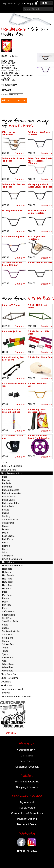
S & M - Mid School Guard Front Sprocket (39, 437)
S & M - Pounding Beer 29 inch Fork (13, 359)
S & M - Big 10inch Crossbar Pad (37, 411)
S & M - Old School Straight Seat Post (11, 411)
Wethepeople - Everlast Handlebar (13, 186)
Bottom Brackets (11, 490)
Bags (5, 477)
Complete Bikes (10, 520)
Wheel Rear (8, 667)
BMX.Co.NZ (11, 733)
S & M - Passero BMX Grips (39, 333)
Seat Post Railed (11, 621)
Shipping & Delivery (27, 787)
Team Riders (27, 761)
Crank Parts (8, 523)
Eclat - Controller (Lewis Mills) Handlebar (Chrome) (40, 161)
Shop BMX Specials (11, 466)
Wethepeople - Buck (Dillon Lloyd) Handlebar (40, 186)
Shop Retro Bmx (10, 678)
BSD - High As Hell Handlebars (37, 238)
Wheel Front (8, 664)
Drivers (6, 529)
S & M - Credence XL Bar (38, 385)
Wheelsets (8, 671)
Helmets (6, 572)
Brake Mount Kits (11, 503)
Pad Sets (7, 595)
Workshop (6, 685)
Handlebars (13, 29)
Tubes (5, 651)
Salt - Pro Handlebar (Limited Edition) (12, 264)
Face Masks (8, 536)
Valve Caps (8, 658)
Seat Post (7, 618)
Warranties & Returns (27, 782)
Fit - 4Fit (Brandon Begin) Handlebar (37, 212)
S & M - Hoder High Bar (13, 237)
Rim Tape (7, 605)
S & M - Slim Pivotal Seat (40, 357)
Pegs (5, 602)
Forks (5, 543)
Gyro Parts (7, 556)
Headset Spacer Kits (13, 566)
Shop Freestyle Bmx (12, 473)
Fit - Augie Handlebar (12, 211)
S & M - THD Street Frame (37, 307)
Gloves (6, 549)
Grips (5, 552)
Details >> (20, 153)
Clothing (6, 516)
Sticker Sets (8, 644)
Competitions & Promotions (16, 696)
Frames (6, 546)
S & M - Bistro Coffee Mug (12, 437)
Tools (5, 648)
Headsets (7, 569)
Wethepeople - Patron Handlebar (13, 160)
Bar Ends (7, 483)
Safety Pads (8, 612)
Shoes (5, 628)
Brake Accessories (12, 493)
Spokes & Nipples (11, 631)
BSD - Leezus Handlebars (8, 134)
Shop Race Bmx (9, 674)
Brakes (6, 510)
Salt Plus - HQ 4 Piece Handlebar (39, 134)
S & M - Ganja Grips (11, 331)
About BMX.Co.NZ (27, 750)
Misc (5, 592)
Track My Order (27, 808)
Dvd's (5, 533)
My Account (27, 802)
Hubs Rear (7, 585)
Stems (5, 641)
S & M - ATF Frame (11, 305)
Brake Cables (9, 497)
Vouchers (6, 682)
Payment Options (27, 819)
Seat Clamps (9, 615)
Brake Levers (9, 500)
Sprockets (7, 635)
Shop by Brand (9, 470)
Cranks (6, 526)
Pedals (6, 598)
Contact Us (27, 756)
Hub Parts (7, 579)
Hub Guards (8, 575)
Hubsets (6, 589)
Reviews (5, 693)
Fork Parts (7, 539)
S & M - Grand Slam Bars (40, 263)
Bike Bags (7, 487)
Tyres (5, 654)
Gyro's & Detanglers (12, 559)
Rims (5, 608)
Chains (6, 513)
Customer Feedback (27, 767)
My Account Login (12, 3)
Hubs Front (8, 582)
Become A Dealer (27, 824)
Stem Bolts (8, 638)
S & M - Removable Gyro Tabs (14, 385)
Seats (5, 625)
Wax (4, 661)
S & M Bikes (41, 298)
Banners (6, 480)
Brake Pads (8, 506)
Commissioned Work (12, 689)
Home (4, 462)
